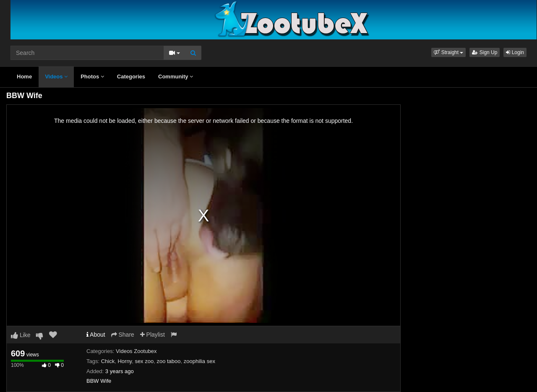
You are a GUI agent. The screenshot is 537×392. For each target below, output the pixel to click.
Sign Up (485, 52)
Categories (131, 77)
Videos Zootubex (136, 351)
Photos (92, 77)
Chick (108, 361)
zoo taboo (168, 361)
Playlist (152, 335)
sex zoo (144, 361)
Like (21, 335)
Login (515, 52)
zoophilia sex (199, 361)
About (96, 335)
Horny (125, 361)
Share (123, 335)
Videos (56, 77)
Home (24, 77)
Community (176, 77)
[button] (448, 52)
